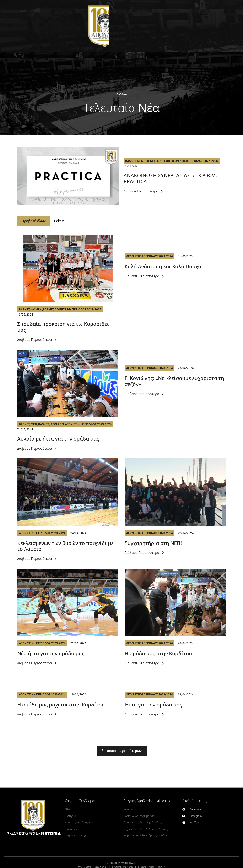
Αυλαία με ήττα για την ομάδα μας (58, 439)
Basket (131, 161)
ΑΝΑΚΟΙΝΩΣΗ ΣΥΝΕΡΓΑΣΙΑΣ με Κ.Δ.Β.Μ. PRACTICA (170, 178)
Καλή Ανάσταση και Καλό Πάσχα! (164, 267)
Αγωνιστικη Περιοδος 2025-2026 (195, 161)
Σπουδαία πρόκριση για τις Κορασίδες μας (63, 327)
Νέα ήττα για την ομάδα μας (51, 654)
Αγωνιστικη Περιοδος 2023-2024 (78, 310)
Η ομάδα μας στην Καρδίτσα (158, 654)
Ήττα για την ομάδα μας (153, 705)
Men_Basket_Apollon (154, 161)
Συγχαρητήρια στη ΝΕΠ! (153, 544)
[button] (135, 25)
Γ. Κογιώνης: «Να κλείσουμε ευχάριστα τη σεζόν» (174, 382)
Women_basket (42, 310)
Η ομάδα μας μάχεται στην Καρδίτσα (61, 705)
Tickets (60, 221)
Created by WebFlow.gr (122, 863)
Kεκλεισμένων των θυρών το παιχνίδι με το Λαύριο (65, 547)
